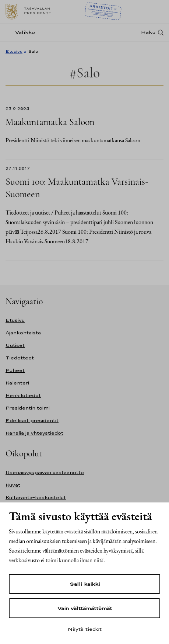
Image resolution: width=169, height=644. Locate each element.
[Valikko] (22, 32)
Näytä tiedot (85, 629)
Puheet (15, 370)
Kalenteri (17, 383)
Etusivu (14, 51)
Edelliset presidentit (32, 420)
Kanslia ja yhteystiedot (34, 433)
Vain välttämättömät (85, 608)
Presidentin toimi (28, 408)
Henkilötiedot (23, 395)
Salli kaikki (85, 584)
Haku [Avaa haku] (148, 32)
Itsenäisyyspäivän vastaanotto (45, 472)
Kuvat (13, 485)
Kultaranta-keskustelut (36, 497)
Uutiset (15, 345)
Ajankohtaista (23, 333)
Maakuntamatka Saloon (50, 122)
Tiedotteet (20, 358)
